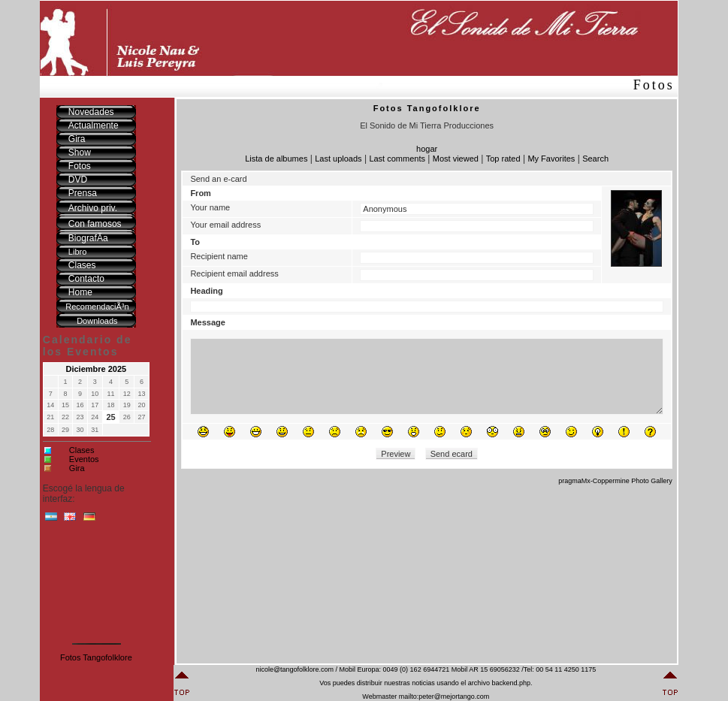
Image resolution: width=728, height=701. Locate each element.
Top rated (503, 159)
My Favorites (551, 159)
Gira (77, 468)
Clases (82, 450)
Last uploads (338, 159)
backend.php (511, 683)
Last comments (397, 159)
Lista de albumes (276, 159)
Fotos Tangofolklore (96, 657)
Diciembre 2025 (97, 369)
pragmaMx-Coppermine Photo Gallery (615, 481)
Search (595, 159)
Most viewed (456, 159)
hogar (427, 149)
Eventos (84, 459)
